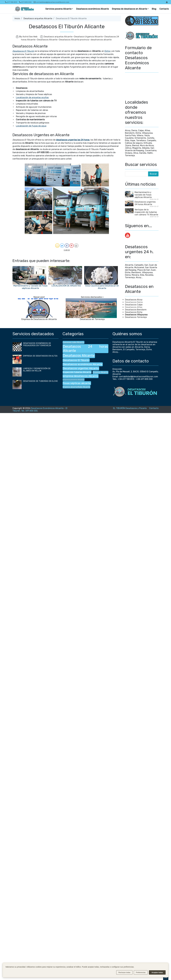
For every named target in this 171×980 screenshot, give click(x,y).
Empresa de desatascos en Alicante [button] (129, 9)
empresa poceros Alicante (74, 380)
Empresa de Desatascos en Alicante (39, 319)
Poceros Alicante (100, 372)
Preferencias (141, 972)
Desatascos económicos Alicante (92, 9)
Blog (154, 9)
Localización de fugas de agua (31, 126)
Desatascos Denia (134, 302)
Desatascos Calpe (134, 305)
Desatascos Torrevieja (136, 317)
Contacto (164, 9)
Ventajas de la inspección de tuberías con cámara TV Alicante (146, 212)
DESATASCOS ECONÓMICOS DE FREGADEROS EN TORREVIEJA (37, 344)
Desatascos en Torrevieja (92, 319)
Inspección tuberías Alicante (77, 372)
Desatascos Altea (134, 307)
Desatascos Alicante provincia (74, 40)
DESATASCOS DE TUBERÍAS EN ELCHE (40, 381)
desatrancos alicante (101, 40)
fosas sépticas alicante (77, 383)
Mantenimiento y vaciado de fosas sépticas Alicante (30, 287)
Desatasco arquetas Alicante (38, 18)
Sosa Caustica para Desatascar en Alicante (102, 287)
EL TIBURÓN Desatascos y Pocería (130, 408)
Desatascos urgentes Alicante (81, 368)
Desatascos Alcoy (134, 300)
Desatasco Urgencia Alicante (89, 37)
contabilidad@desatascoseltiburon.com (51, 2)
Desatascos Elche (134, 312)
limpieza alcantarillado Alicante (76, 387)
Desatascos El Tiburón (23, 51)
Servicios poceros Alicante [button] (58, 9)
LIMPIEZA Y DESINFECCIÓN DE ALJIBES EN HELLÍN (37, 370)
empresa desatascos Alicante (81, 376)
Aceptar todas (157, 972)
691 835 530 (25, 2)
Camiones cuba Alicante (74, 342)
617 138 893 (11, 2)
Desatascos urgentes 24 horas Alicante (145, 203)
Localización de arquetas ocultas (32, 97)
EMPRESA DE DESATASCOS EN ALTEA (40, 356)
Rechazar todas (124, 972)
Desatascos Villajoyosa (136, 315)
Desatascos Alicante (47, 40)
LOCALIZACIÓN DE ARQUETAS (66, 286)
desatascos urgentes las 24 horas (73, 140)
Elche (107, 51)
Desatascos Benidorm (136, 310)
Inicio (17, 18)
